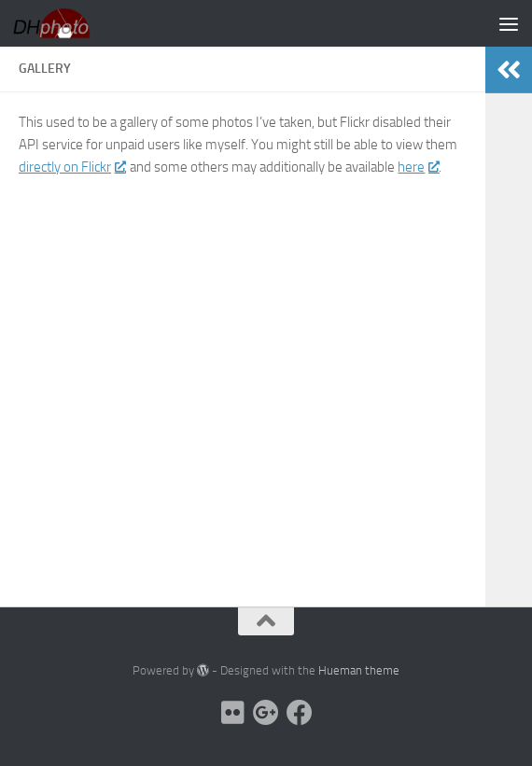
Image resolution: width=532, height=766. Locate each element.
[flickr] (232, 713)
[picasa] (266, 713)
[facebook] (300, 713)
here (418, 167)
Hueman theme (359, 670)
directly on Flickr (71, 167)
